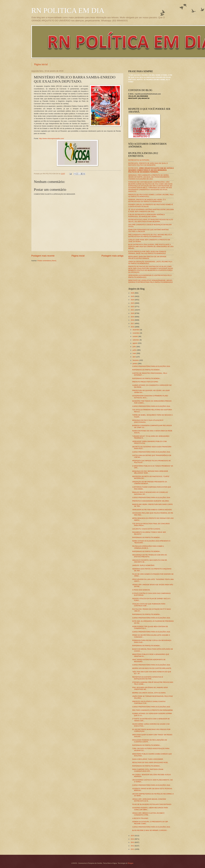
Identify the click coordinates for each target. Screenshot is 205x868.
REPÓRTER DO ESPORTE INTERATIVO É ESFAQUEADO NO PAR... (148, 678)
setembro (136, 340)
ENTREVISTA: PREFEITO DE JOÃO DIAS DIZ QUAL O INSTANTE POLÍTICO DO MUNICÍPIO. (148, 164)
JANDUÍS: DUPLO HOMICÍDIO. (143, 565)
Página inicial (41, 64)
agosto (135, 343)
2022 (133, 307)
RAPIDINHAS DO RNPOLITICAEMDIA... (147, 370)
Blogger (131, 863)
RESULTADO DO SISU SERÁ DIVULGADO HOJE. (150, 762)
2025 (133, 296)
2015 (133, 836)
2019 (133, 317)
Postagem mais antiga (112, 256)
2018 (133, 320)
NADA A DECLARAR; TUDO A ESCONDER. (148, 759)
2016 (133, 327)
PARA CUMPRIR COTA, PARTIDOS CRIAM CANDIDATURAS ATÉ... (148, 770)
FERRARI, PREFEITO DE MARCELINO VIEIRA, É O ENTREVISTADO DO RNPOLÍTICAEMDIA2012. (147, 201)
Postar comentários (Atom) (47, 261)
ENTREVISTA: (151, 170)
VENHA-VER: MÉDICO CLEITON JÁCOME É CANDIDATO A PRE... (148, 814)
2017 (133, 323)
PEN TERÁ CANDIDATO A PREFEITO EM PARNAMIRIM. (153, 710)
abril (134, 357)
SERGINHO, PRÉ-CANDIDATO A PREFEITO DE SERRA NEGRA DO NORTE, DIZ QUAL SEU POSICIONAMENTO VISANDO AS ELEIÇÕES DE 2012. (149, 177)
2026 (133, 293)
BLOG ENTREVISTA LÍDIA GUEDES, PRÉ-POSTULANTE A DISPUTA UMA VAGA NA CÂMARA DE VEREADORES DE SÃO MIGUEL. (151, 246)
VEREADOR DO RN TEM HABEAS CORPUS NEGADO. (152, 510)
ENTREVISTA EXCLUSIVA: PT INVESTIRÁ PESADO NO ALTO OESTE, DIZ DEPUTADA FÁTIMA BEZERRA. (151, 220)
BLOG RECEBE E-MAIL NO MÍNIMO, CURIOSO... (150, 830)
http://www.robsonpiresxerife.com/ (51, 138)
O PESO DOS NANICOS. (141, 590)
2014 (133, 839)
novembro (136, 333)
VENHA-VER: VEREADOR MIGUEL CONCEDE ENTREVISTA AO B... (149, 800)
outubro (135, 336)
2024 (133, 300)
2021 (133, 310)
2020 (133, 313)
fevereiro (136, 360)
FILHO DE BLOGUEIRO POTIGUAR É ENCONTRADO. (152, 804)
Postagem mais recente (43, 256)
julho (134, 347)
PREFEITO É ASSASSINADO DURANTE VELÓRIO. (151, 501)
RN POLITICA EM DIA (68, 11)
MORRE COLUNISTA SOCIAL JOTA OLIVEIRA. (149, 693)
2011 (133, 849)
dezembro (136, 330)
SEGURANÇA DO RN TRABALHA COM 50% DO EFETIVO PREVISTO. (150, 556)
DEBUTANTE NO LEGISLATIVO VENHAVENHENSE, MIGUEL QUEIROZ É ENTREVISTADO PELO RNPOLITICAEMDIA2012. (151, 281)
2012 (133, 846)
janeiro (135, 364)
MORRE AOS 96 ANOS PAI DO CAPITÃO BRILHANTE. (152, 668)
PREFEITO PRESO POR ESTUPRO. (145, 382)
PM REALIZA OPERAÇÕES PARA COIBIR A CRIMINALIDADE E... (148, 547)
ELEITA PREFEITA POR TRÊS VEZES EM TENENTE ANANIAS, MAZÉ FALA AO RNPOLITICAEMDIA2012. (147, 252)
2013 (133, 842)
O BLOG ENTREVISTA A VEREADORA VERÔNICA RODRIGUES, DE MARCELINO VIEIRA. (147, 215)
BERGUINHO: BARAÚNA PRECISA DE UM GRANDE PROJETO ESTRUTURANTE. (147, 257)
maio (134, 353)
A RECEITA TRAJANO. (140, 818)
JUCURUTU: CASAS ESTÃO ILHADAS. (146, 529)
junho (135, 350)
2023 (133, 303)
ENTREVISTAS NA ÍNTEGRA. (139, 160)
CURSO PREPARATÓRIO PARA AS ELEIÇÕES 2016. (151, 366)
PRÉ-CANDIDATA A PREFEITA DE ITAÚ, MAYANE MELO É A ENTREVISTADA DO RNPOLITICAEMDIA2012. (150, 236)
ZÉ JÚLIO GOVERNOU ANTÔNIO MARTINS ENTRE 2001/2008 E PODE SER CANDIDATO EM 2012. (151, 210)
